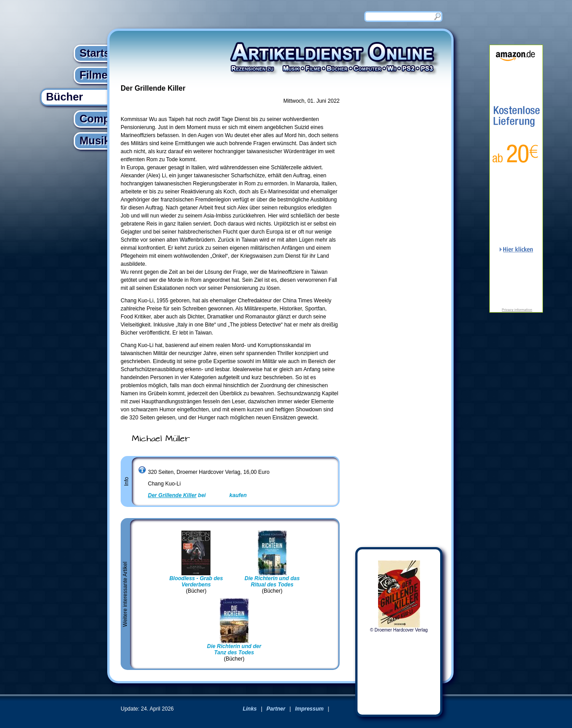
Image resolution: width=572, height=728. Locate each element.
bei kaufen (197, 495)
